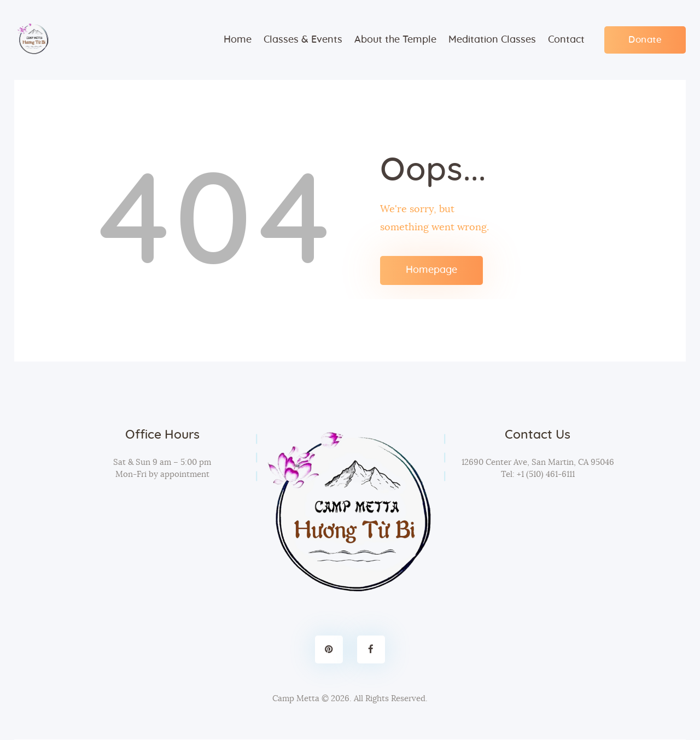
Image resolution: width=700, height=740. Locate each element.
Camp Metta (296, 699)
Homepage (431, 270)
